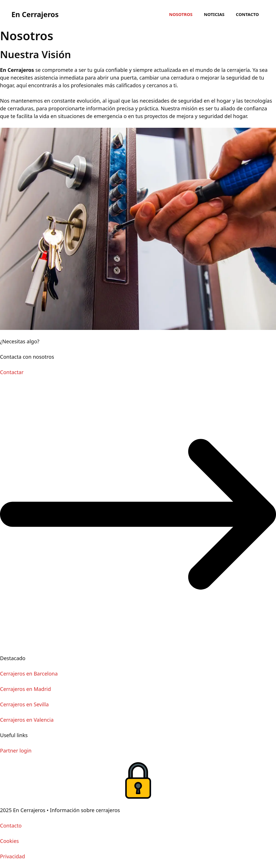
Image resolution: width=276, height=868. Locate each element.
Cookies (9, 841)
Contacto (247, 14)
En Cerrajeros (35, 14)
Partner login (16, 751)
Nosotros (181, 14)
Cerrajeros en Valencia (27, 720)
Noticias (214, 14)
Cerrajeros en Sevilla (24, 704)
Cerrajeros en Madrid (25, 689)
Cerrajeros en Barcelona (29, 674)
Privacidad (13, 856)
